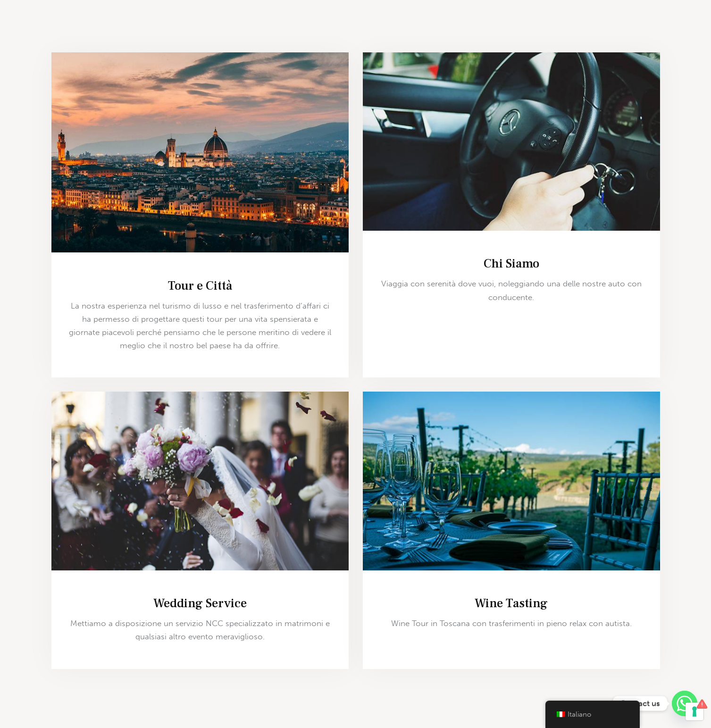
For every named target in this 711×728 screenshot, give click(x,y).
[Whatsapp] (685, 703)
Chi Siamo (511, 264)
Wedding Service (200, 603)
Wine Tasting (511, 603)
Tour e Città (200, 286)
